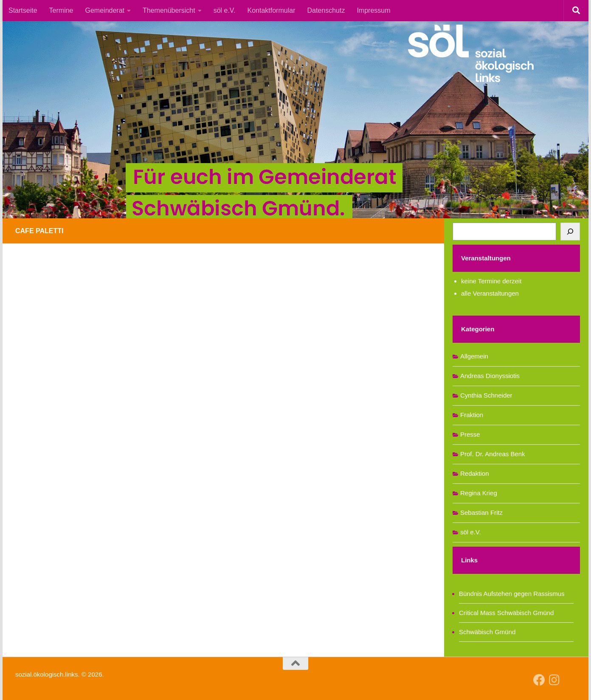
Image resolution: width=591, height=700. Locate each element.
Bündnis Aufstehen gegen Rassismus (512, 594)
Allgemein (474, 356)
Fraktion (472, 415)
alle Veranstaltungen (490, 293)
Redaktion (475, 473)
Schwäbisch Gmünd (487, 632)
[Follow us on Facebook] (539, 680)
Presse (470, 434)
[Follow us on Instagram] (554, 680)
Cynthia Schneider (486, 395)
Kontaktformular (272, 10)
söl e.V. (225, 10)
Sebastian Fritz (481, 512)
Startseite (23, 10)
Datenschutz (326, 10)
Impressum (373, 10)
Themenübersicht (169, 10)
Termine (61, 10)
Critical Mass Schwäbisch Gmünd (506, 613)
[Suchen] (570, 231)
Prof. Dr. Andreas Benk (493, 454)
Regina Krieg (479, 493)
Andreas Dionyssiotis (490, 376)
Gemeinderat (105, 10)
